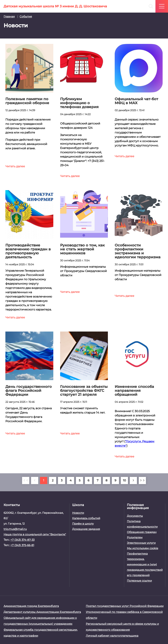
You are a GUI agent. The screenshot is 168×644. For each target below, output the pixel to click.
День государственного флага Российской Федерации (29, 391)
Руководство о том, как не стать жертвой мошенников (82, 249)
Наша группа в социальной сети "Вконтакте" (35, 534)
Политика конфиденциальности (142, 524)
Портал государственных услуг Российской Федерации (125, 606)
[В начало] (26, 480)
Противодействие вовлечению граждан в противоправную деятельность (28, 251)
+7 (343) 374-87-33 (22, 540)
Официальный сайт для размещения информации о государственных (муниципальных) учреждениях (40, 621)
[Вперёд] (133, 480)
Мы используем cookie (143, 548)
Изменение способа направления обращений (134, 391)
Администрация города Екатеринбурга (31, 606)
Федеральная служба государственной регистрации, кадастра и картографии (41, 633)
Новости (78, 513)
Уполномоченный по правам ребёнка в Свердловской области (124, 615)
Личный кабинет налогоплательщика (112, 636)
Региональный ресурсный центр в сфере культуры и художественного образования (122, 627)
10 (124, 480)
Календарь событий (86, 518)
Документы (135, 516)
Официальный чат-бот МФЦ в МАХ (136, 101)
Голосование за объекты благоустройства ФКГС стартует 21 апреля (84, 391)
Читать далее (15, 166)
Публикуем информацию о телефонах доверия (79, 103)
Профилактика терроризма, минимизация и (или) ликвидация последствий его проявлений (145, 564)
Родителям (135, 537)
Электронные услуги (141, 543)
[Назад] (35, 480)
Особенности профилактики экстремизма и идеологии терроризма (138, 251)
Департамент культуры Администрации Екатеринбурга (42, 612)
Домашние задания (86, 529)
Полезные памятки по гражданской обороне (27, 101)
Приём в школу (83, 524)
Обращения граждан (142, 532)
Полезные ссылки (139, 581)
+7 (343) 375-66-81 (22, 545)
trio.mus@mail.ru (15, 529)
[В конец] (142, 480)
